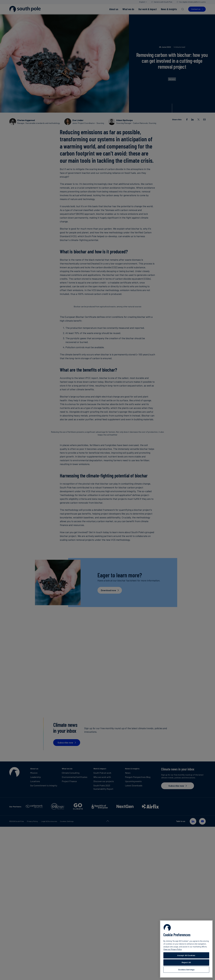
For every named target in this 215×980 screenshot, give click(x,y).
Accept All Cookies (186, 955)
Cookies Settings (186, 970)
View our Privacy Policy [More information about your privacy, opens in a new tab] (173, 949)
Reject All (186, 962)
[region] (186, 949)
